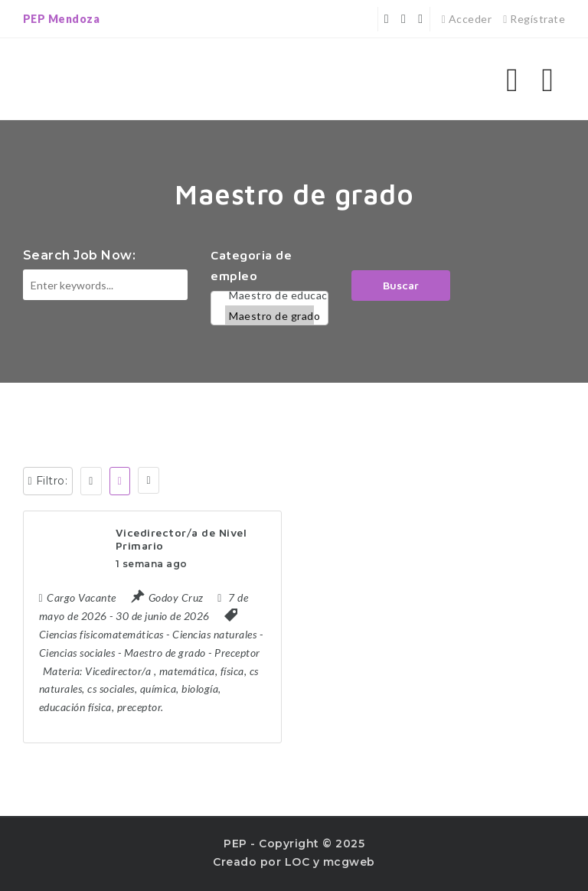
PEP (235, 844)
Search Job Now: (80, 255)
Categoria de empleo (251, 265)
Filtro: (48, 481)
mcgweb (349, 862)
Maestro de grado (269, 316)
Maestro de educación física (269, 295)
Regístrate (534, 19)
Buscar (401, 285)
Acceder (467, 19)
